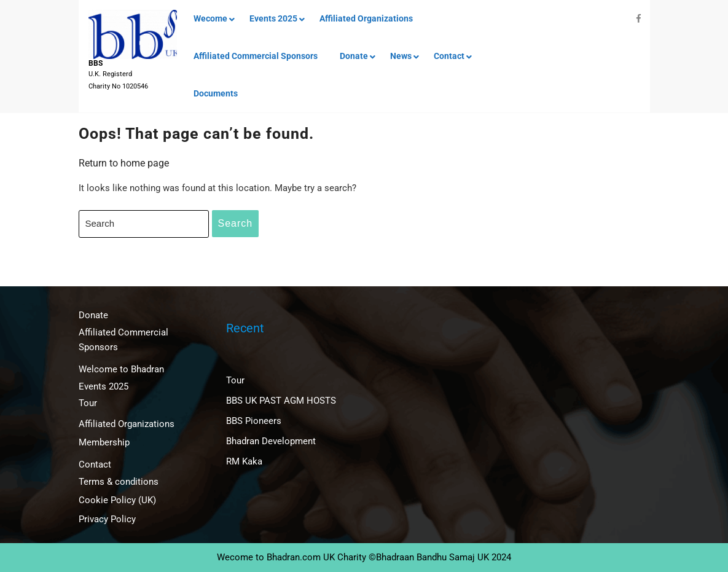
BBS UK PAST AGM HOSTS (281, 401)
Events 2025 (273, 18)
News (401, 56)
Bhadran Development (271, 441)
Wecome (210, 18)
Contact (449, 56)
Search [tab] (236, 223)
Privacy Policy (107, 519)
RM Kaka (244, 461)
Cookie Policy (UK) (117, 500)
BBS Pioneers (254, 421)
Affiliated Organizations (366, 18)
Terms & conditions (119, 482)
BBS (96, 63)
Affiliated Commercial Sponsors (256, 56)
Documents (216, 93)
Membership (104, 442)
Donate (354, 56)
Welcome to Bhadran (121, 369)
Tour (88, 403)
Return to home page (124, 163)
